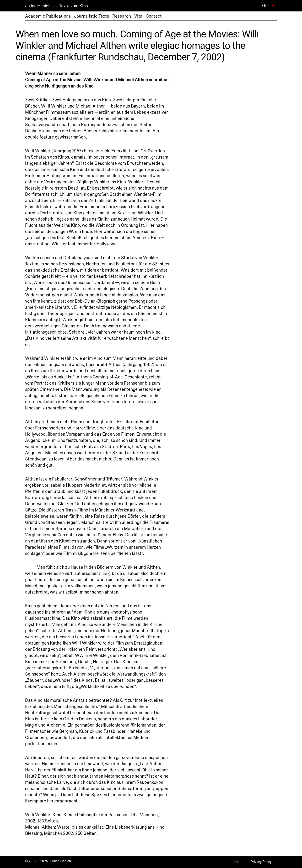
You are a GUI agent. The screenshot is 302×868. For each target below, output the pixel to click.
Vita (138, 16)
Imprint (239, 862)
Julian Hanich (38, 6)
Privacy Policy (261, 862)
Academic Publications (48, 16)
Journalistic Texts (92, 16)
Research (122, 16)
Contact (154, 16)
